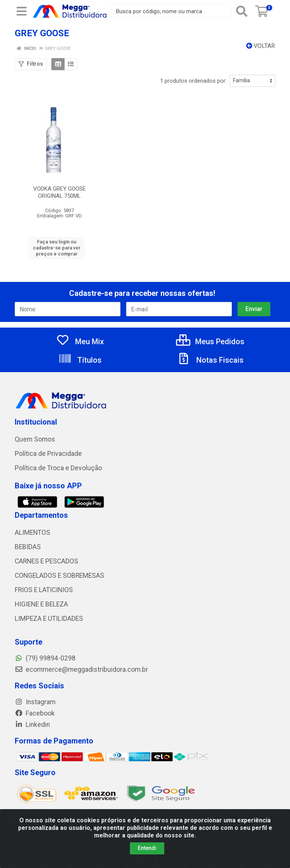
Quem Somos (35, 439)
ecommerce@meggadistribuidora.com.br (81, 669)
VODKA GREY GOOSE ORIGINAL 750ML (59, 192)
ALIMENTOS (32, 532)
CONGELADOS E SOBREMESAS (59, 576)
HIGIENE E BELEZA (41, 604)
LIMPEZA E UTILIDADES (49, 619)
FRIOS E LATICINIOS (44, 590)
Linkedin (32, 725)
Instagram (35, 702)
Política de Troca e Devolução (58, 468)
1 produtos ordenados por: (193, 81)
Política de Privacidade (48, 454)
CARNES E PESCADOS (46, 561)
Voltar (261, 46)
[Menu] (22, 11)
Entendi (147, 848)
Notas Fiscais (210, 360)
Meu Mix (80, 342)
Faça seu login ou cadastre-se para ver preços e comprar (57, 248)
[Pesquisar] (242, 11)
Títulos (80, 360)
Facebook (35, 713)
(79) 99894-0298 (45, 658)
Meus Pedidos (210, 342)
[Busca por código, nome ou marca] (171, 11)
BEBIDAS (28, 547)
